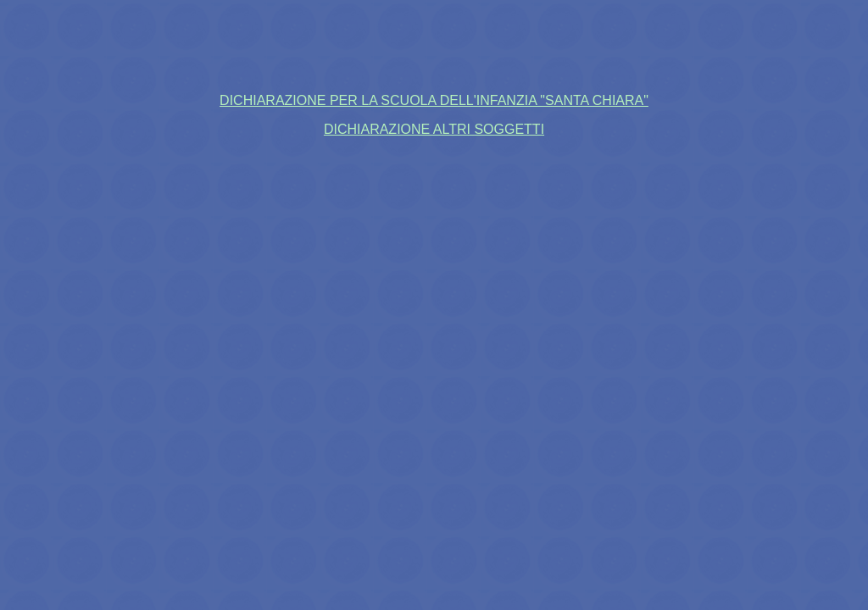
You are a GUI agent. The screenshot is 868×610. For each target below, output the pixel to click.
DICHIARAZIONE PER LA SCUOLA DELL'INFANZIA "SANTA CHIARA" (434, 100)
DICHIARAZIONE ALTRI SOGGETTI (434, 129)
